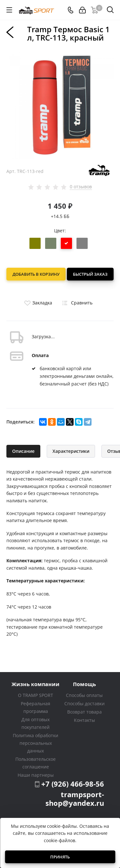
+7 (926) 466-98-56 (73, 784)
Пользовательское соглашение (36, 763)
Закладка (37, 303)
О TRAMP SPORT (36, 695)
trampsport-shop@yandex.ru (75, 799)
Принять (60, 857)
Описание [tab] (23, 451)
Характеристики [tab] (71, 451)
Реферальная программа (36, 707)
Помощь (84, 684)
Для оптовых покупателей (36, 723)
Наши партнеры (36, 775)
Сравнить (76, 303)
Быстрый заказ (90, 274)
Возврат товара (84, 712)
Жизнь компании (36, 684)
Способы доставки (84, 703)
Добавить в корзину (36, 274)
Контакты (84, 720)
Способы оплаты (84, 695)
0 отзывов (81, 187)
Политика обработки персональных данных (36, 743)
